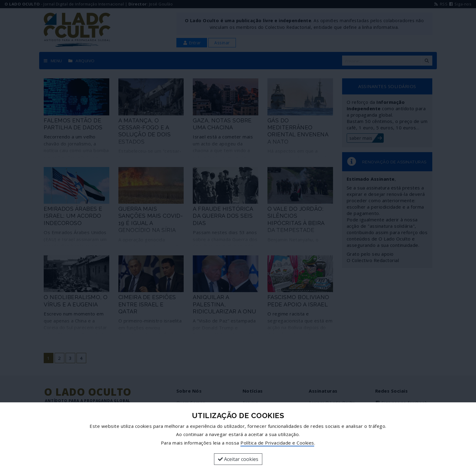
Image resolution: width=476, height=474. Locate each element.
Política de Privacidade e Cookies (277, 443)
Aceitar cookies (238, 459)
